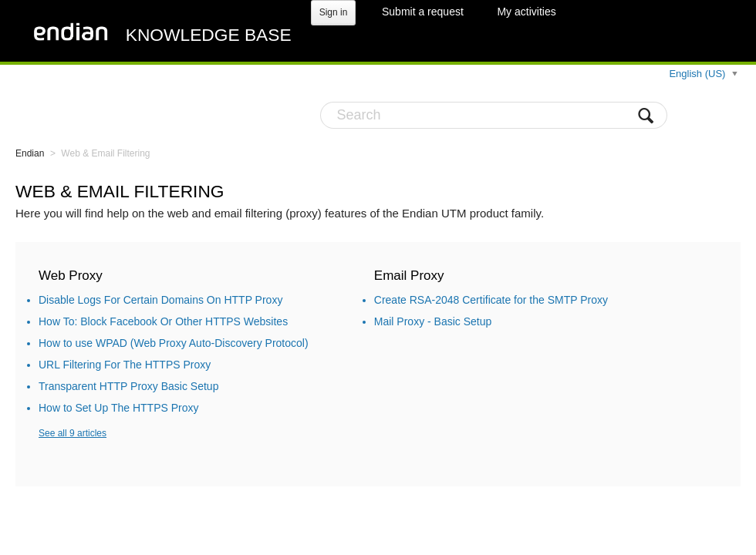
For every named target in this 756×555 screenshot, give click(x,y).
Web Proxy (71, 276)
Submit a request (423, 12)
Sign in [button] (334, 12)
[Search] (494, 115)
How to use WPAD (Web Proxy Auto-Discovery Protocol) (174, 343)
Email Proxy (409, 276)
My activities (526, 12)
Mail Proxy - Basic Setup (433, 321)
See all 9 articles (73, 433)
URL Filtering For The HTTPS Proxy (125, 365)
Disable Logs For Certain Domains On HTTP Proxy (160, 300)
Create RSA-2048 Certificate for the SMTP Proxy (491, 300)
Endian (30, 153)
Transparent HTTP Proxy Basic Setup (128, 386)
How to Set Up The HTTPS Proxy (118, 408)
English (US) (699, 74)
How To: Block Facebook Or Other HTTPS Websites (163, 321)
